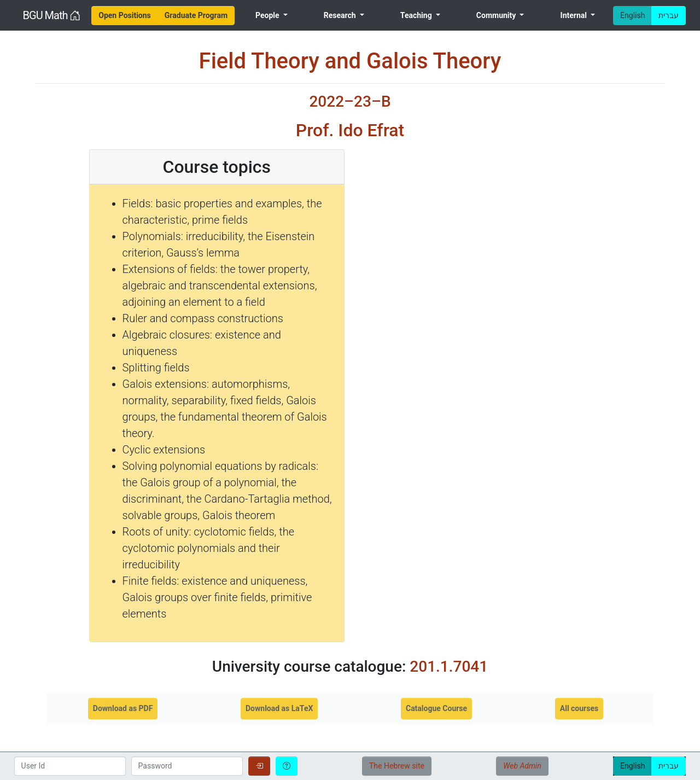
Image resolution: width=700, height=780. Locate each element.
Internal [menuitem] (575, 15)
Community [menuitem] (497, 15)
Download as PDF (123, 708)
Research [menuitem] (341, 15)
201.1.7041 (449, 667)
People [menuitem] (268, 15)
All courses (579, 708)
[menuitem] (125, 16)
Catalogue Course (436, 708)
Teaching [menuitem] (417, 15)
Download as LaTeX (279, 708)
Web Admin (522, 766)
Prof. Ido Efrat (350, 130)
